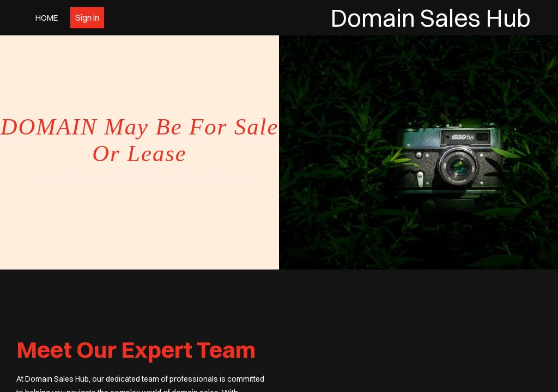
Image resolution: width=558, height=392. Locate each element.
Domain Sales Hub (430, 18)
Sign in (87, 17)
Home (47, 18)
